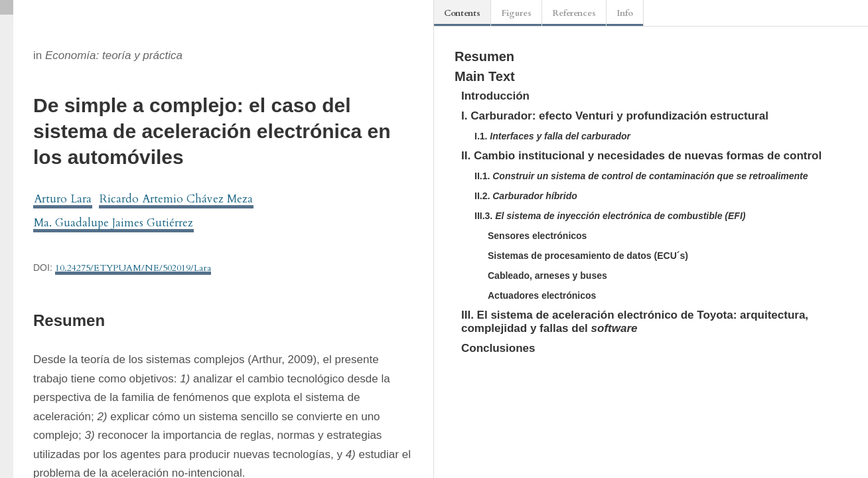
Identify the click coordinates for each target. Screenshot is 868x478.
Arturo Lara (63, 199)
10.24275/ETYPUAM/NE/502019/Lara (133, 268)
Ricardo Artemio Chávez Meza (176, 199)
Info (625, 13)
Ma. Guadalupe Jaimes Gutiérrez (113, 223)
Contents (462, 13)
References (574, 13)
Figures (516, 13)
